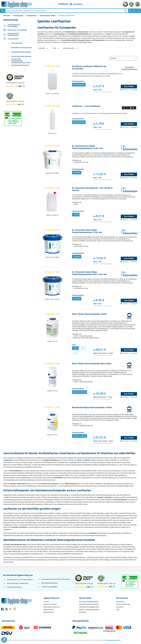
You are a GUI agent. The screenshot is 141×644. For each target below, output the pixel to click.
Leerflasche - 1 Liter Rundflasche (86, 106)
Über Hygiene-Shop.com (52, 607)
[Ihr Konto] (130, 11)
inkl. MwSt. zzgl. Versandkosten (103, 92)
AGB (118, 610)
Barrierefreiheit (49, 612)
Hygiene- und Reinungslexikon (89, 610)
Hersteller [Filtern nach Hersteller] (43, 48)
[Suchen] (125, 11)
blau (75, 348)
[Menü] (3, 11)
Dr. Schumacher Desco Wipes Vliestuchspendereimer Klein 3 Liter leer (89, 273)
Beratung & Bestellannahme (89, 602)
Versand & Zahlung (50, 604)
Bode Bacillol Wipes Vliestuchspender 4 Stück (92, 408)
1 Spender (77, 172)
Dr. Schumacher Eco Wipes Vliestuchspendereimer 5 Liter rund (87, 147)
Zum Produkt (129, 86)
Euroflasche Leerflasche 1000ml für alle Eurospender (89, 67)
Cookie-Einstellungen (123, 604)
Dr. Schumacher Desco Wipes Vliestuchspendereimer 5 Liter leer (87, 231)
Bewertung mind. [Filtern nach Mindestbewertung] (71, 48)
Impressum (120, 607)
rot (75, 353)
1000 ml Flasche (79, 85)
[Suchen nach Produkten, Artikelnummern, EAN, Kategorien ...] (64, 11)
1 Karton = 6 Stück (80, 392)
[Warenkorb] (138, 11)
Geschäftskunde (78, 4)
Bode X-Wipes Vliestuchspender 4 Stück (89, 314)
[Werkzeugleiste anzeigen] (4, 640)
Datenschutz (120, 602)
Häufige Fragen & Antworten (89, 604)
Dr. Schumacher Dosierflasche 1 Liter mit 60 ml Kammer (92, 189)
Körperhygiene (11, 20)
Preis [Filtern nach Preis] (56, 48)
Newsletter (83, 612)
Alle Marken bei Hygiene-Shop (89, 607)
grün (83, 348)
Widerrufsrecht (49, 610)
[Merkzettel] (134, 11)
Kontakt (46, 602)
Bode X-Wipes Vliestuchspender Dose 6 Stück (92, 364)
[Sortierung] (123, 58)
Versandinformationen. (112, 640)
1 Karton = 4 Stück (80, 436)
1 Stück (76, 215)
